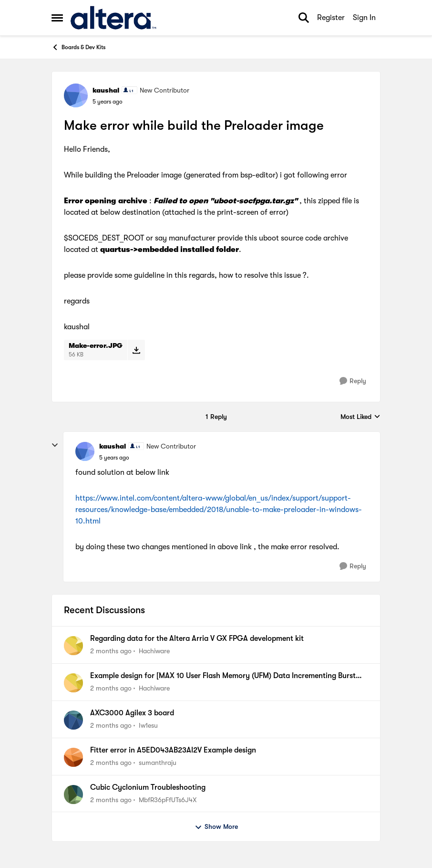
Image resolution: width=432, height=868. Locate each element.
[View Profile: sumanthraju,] (73, 757)
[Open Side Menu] (57, 18)
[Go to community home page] (113, 18)
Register (331, 18)
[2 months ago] (111, 651)
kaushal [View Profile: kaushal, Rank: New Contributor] (106, 90)
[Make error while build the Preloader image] (114, 458)
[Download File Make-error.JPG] (136, 350)
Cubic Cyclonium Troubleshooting (148, 787)
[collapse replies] (55, 445)
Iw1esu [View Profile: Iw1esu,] (148, 725)
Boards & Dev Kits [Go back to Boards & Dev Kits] (78, 47)
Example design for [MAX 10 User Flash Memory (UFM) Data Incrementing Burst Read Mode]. (223, 676)
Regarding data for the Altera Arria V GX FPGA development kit (197, 638)
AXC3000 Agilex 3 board (132, 713)
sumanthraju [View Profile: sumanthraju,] (158, 763)
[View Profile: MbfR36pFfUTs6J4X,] (73, 795)
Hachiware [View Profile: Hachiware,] (154, 651)
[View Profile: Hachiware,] (73, 646)
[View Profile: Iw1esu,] (73, 720)
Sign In (364, 18)
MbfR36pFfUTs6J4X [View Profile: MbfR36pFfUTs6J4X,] (168, 799)
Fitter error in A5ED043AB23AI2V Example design (173, 750)
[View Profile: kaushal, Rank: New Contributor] (76, 95)
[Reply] (353, 381)
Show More (216, 827)
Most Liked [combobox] (360, 417)
